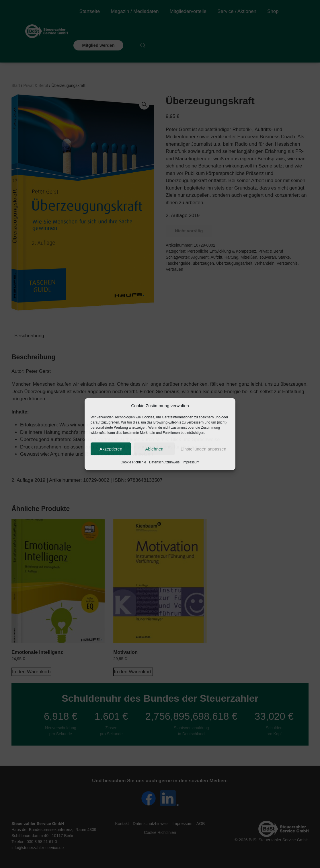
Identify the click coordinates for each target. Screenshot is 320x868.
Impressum (191, 462)
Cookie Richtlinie (133, 462)
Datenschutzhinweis (164, 462)
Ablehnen (154, 449)
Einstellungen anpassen (203, 449)
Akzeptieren (111, 449)
